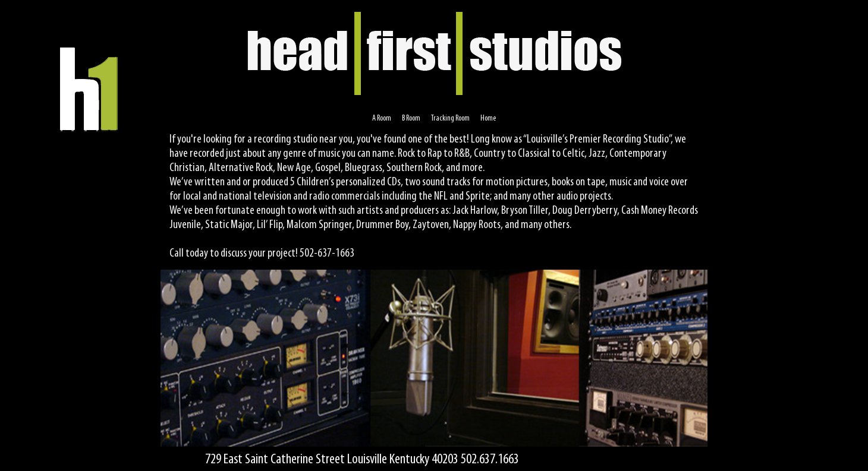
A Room (382, 118)
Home (488, 118)
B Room (411, 118)
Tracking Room (450, 118)
